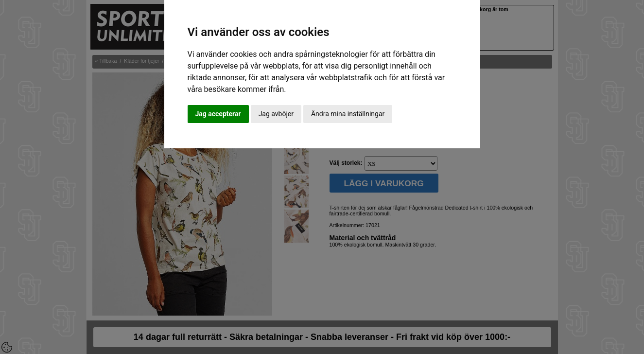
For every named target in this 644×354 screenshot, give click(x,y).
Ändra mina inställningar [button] (348, 114)
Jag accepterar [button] (218, 114)
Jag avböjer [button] (276, 114)
